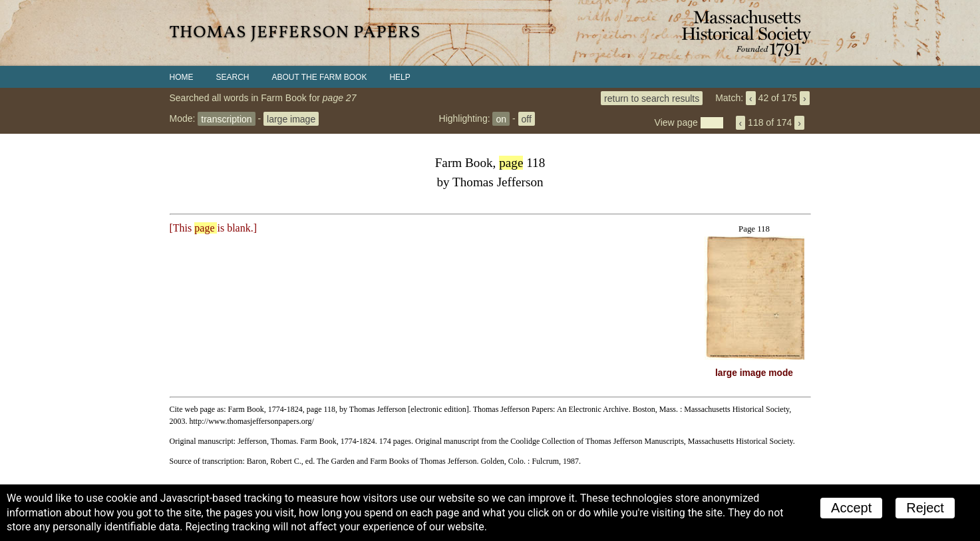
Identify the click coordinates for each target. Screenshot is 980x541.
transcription (226, 118)
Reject (925, 508)
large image (291, 118)
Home (182, 77)
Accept (851, 508)
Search (233, 77)
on (501, 118)
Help (400, 77)
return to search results (652, 98)
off (527, 118)
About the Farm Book (320, 77)
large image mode (754, 373)
